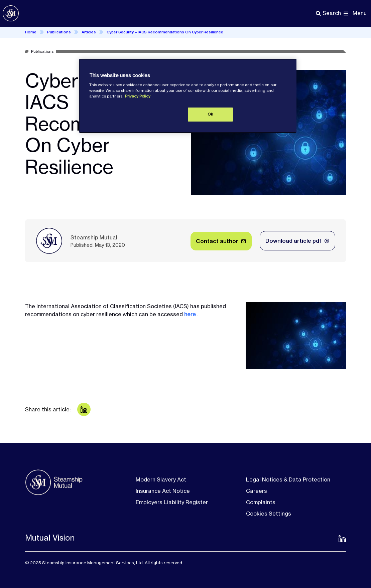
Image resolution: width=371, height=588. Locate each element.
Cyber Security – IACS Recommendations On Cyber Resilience (165, 32)
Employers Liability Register (172, 502)
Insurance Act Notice (163, 491)
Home (31, 32)
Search (332, 13)
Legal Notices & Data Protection (288, 479)
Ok (210, 114)
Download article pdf (293, 241)
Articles (89, 32)
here (190, 314)
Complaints (261, 502)
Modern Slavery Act (161, 479)
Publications (59, 32)
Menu (360, 13)
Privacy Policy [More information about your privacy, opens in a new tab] (138, 96)
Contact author (217, 241)
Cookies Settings (269, 514)
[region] (188, 96)
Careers (257, 491)
